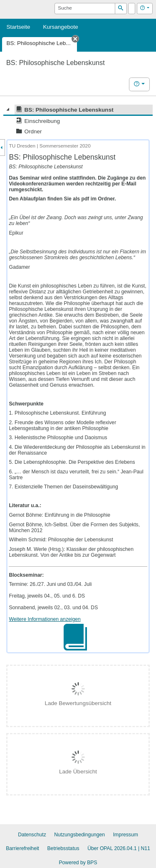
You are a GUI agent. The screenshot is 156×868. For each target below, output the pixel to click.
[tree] (78, 120)
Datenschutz (32, 835)
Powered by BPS (78, 863)
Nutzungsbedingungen (79, 835)
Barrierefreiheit (22, 848)
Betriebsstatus (63, 848)
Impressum (126, 835)
